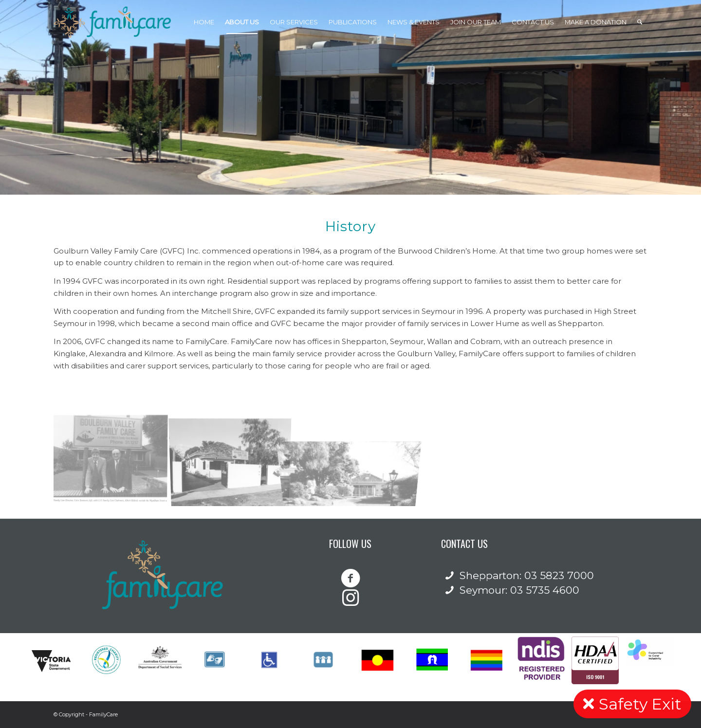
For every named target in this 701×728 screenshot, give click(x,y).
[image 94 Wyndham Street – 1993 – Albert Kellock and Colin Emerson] (114, 458)
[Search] (640, 22)
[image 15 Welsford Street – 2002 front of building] (234, 458)
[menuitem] (204, 22)
